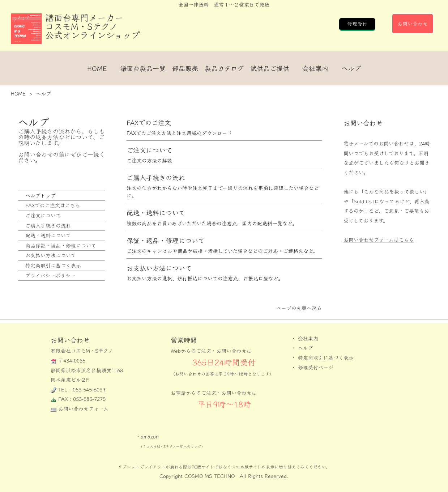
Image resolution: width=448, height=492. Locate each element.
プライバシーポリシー (50, 275)
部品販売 (185, 68)
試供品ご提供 (270, 68)
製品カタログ (224, 68)
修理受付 (357, 24)
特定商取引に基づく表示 (53, 265)
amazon (150, 436)
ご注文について (43, 215)
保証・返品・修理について (166, 241)
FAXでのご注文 (149, 123)
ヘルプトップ (40, 196)
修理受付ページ (316, 367)
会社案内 (315, 68)
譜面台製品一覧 (143, 68)
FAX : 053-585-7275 (82, 399)
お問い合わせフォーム (83, 409)
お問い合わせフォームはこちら (379, 240)
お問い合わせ (413, 24)
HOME (97, 68)
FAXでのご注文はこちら (53, 205)
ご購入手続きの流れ (48, 226)
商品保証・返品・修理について (61, 245)
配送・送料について (48, 235)
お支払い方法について (51, 255)
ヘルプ (351, 68)
